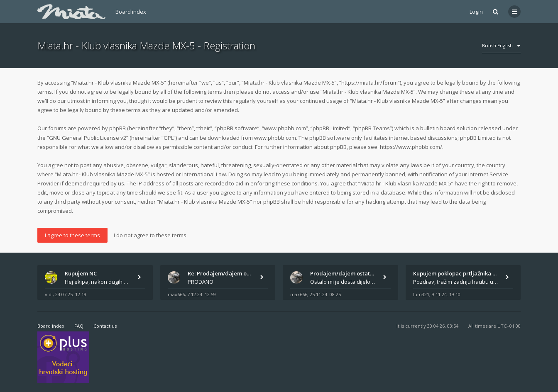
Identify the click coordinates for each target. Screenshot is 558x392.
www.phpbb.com (275, 138)
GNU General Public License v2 (88, 138)
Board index (131, 12)
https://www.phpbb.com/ (411, 147)
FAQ (79, 326)
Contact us (105, 326)
